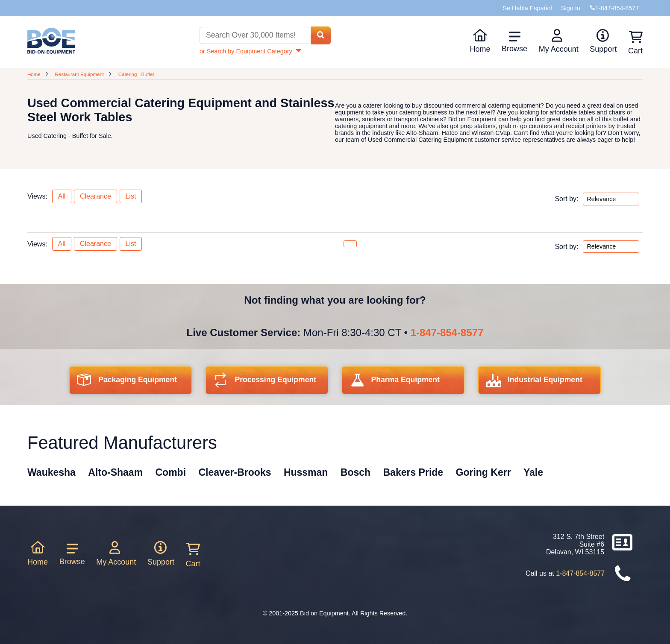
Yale (533, 472)
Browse (514, 42)
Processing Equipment (265, 382)
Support (603, 41)
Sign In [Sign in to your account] (571, 8)
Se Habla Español (527, 8)
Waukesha (51, 472)
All (62, 196)
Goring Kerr (483, 472)
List (131, 196)
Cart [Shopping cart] (635, 43)
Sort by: (566, 199)
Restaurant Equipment (79, 74)
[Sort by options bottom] (611, 247)
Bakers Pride (413, 472)
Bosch (356, 472)
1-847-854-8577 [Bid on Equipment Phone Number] (617, 8)
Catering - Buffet (136, 74)
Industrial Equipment (534, 382)
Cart (193, 555)
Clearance (96, 196)
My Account (559, 41)
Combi (171, 472)
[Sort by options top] (611, 199)
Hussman (306, 472)
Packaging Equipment (127, 382)
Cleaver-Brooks (235, 472)
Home (480, 41)
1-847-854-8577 (447, 332)
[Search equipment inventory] (254, 36)
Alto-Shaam (115, 472)
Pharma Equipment (395, 382)
